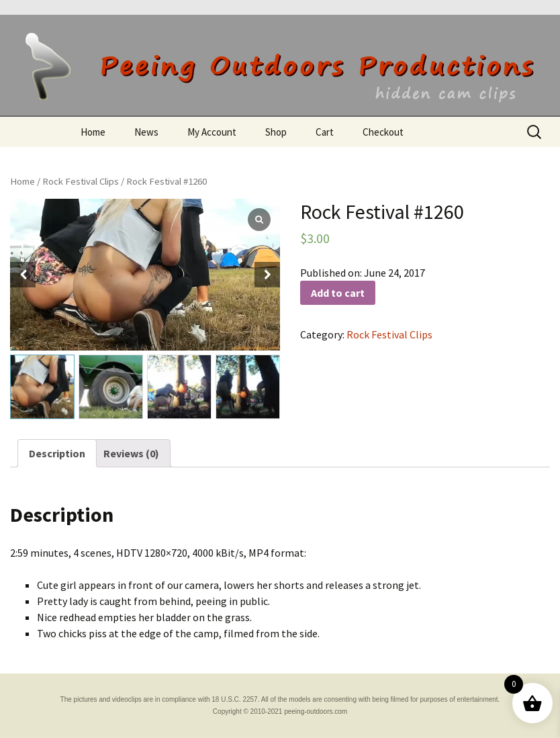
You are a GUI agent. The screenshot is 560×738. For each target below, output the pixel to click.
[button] (267, 275)
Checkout (383, 132)
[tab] (57, 453)
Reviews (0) (131, 453)
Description (57, 453)
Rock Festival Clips (81, 181)
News (146, 132)
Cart (325, 132)
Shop (276, 132)
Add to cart (338, 293)
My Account (212, 132)
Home (93, 132)
